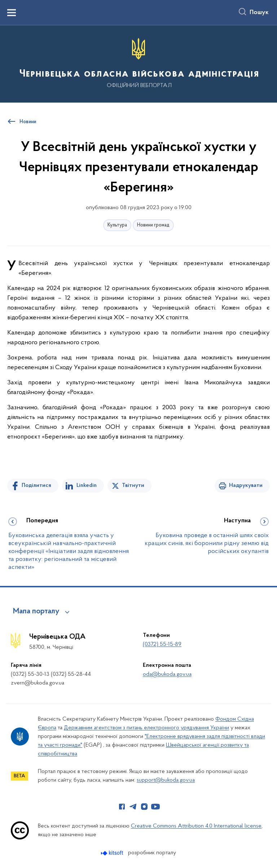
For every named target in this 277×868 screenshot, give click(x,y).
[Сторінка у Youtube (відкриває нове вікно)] (155, 807)
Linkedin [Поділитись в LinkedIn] (87, 485)
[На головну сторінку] (138, 63)
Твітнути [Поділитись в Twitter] (133, 485)
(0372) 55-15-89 (162, 644)
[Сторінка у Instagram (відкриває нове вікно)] (144, 807)
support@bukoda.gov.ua (166, 780)
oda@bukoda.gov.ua (167, 674)
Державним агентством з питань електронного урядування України (146, 728)
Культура (117, 225)
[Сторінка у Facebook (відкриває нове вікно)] (122, 807)
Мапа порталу (36, 612)
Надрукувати (246, 485)
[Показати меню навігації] (12, 13)
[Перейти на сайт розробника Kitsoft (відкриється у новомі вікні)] (113, 853)
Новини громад (153, 225)
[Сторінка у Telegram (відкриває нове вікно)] (133, 807)
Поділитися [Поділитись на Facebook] (36, 485)
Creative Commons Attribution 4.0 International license (196, 826)
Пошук (259, 13)
